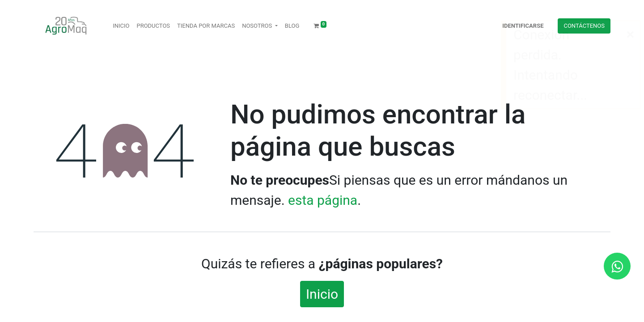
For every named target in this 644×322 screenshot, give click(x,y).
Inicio (322, 294)
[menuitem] (121, 26)
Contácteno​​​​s (584, 26)
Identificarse (523, 26)
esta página (323, 200)
